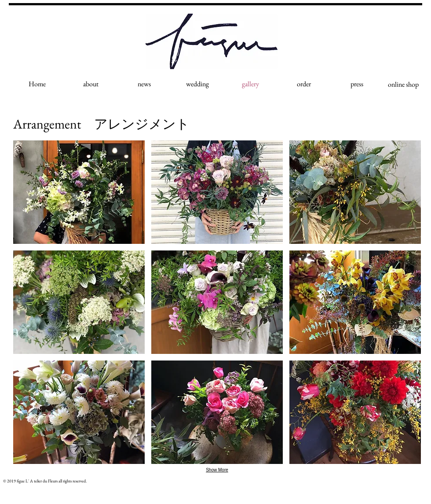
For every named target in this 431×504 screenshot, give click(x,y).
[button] (79, 192)
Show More (217, 470)
